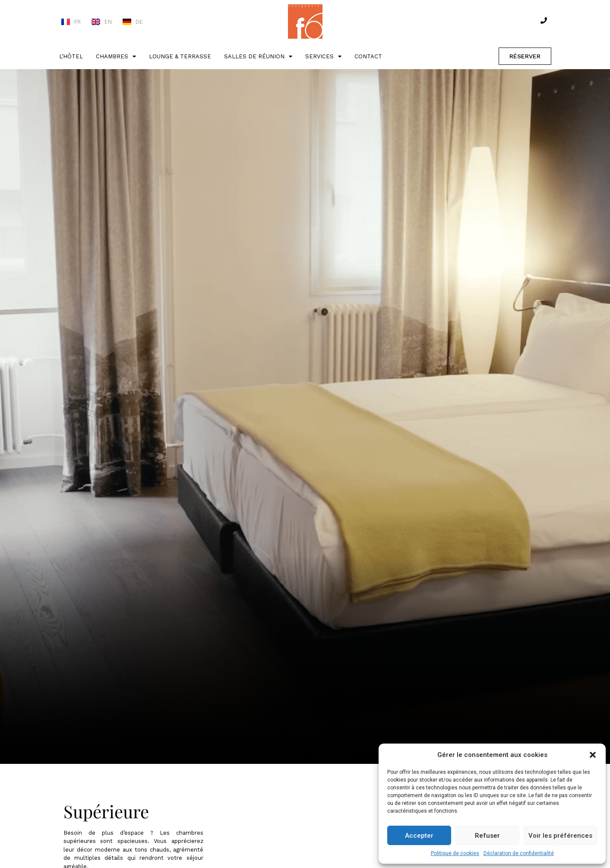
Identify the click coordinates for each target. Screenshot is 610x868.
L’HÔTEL (71, 56)
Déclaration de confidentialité (519, 853)
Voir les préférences (560, 836)
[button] (593, 755)
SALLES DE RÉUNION (258, 56)
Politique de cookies (455, 853)
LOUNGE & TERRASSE (180, 56)
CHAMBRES (116, 56)
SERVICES (323, 56)
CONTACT (368, 56)
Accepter (419, 836)
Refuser (487, 836)
